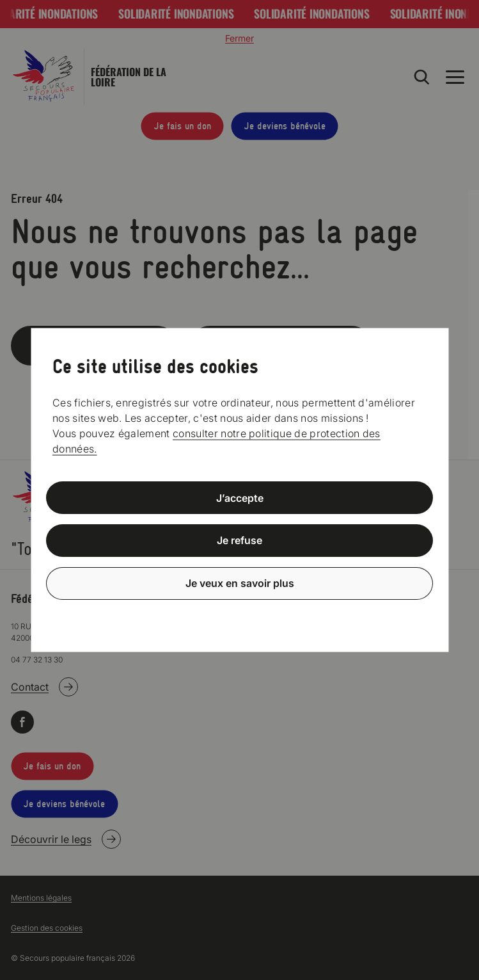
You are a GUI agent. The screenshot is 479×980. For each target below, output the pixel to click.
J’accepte (240, 497)
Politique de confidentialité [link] (240, 614)
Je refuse (239, 540)
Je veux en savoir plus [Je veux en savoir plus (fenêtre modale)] (240, 583)
